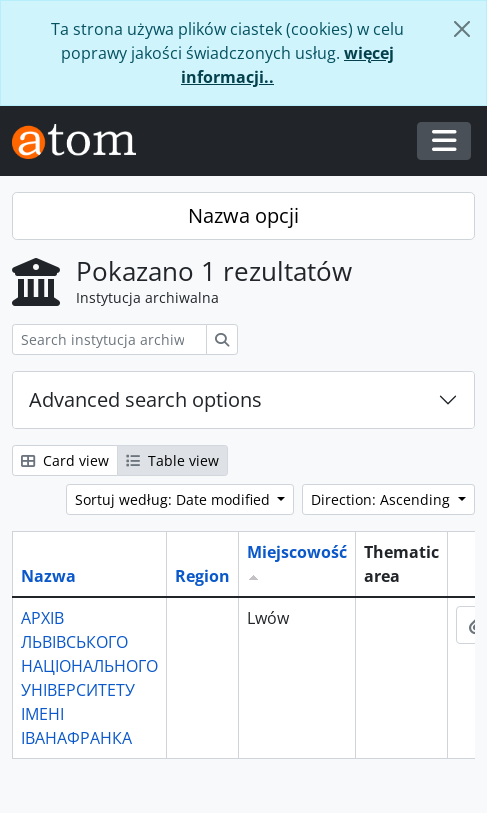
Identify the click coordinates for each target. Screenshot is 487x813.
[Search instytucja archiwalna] (109, 339)
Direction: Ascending (382, 499)
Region (202, 576)
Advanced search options (145, 399)
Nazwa (48, 576)
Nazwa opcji (243, 215)
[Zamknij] (462, 29)
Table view (172, 460)
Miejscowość (297, 552)
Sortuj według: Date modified (174, 499)
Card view (65, 460)
